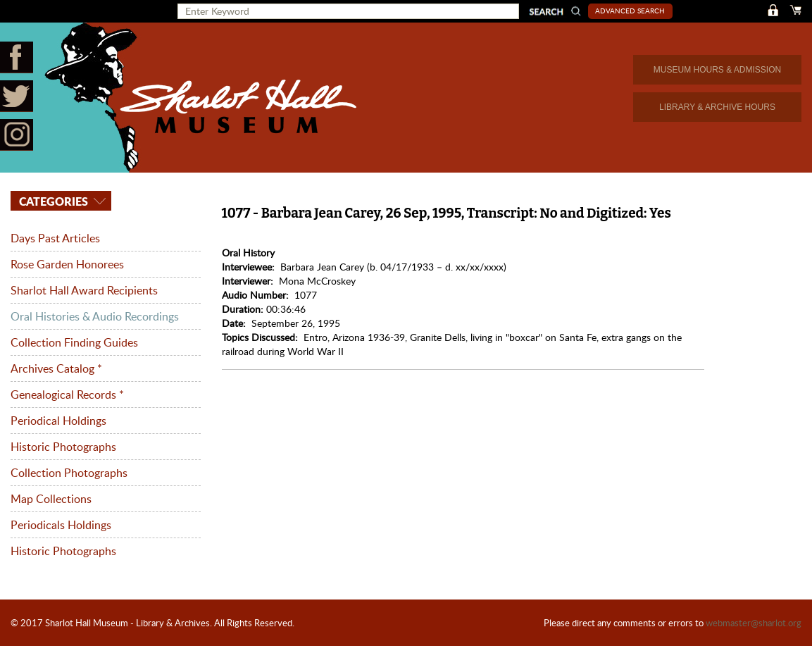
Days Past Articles (55, 238)
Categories (52, 201)
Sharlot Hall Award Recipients (84, 290)
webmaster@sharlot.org (754, 623)
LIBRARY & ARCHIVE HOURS (717, 107)
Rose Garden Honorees (67, 264)
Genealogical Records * (67, 395)
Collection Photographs (69, 473)
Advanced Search (630, 11)
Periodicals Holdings (61, 525)
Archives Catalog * (56, 368)
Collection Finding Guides (74, 342)
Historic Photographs (63, 447)
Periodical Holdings (58, 421)
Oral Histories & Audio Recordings (95, 316)
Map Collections (51, 499)
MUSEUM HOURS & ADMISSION (717, 70)
